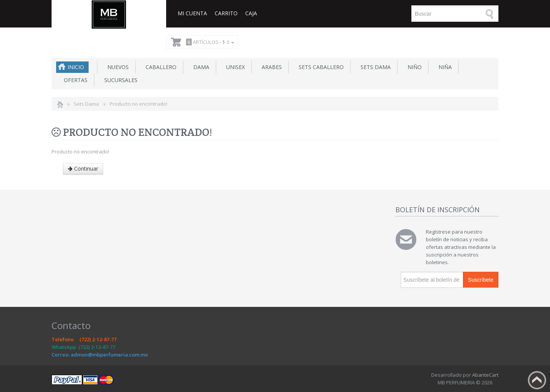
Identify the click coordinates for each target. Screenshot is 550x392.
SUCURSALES (119, 80)
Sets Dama (374, 67)
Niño (413, 67)
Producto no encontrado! (138, 104)
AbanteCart (485, 375)
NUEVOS (116, 67)
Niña (444, 67)
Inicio (76, 67)
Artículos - (209, 42)
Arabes (270, 67)
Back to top (537, 380)
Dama (200, 67)
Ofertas (74, 80)
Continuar (83, 169)
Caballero (159, 67)
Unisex (234, 67)
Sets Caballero (320, 67)
